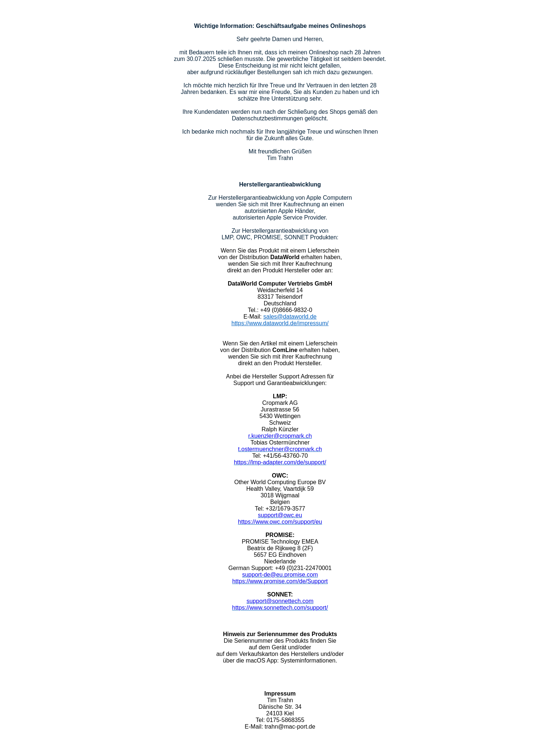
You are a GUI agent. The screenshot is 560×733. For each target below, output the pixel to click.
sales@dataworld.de (290, 317)
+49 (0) (284, 568)
